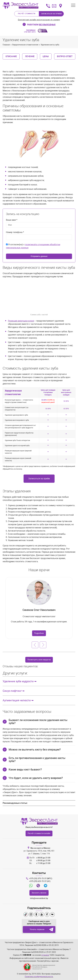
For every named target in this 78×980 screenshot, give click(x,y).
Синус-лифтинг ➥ (14, 691)
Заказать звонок (39, 893)
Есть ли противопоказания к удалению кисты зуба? (37, 760)
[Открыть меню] (73, 5)
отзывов (45, 955)
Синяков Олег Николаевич (39, 610)
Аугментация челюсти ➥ (18, 700)
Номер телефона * (15, 232)
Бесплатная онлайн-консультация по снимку (39, 20)
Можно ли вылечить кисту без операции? (35, 750)
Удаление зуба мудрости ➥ (20, 681)
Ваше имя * (12, 220)
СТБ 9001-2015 (30, 31)
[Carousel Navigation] (39, 645)
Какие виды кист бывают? (25, 770)
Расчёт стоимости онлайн (39, 833)
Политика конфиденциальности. (39, 977)
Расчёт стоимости (27, 14)
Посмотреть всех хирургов (39, 660)
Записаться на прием (51, 14)
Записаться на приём (39, 479)
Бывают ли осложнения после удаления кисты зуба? (38, 722)
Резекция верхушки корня (21, 321)
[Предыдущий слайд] (35, 645)
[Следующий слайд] (43, 645)
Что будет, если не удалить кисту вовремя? (36, 778)
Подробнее (39, 633)
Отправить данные (39, 256)
